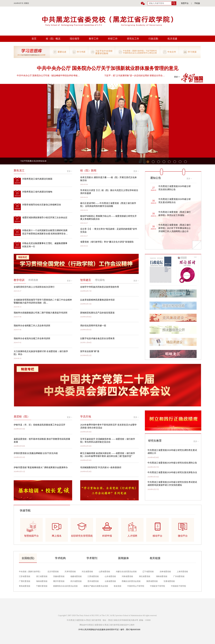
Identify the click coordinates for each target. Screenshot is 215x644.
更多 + (70, 171)
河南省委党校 (127, 576)
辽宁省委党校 (148, 572)
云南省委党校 (110, 581)
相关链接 (155, 558)
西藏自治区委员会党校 (131, 581)
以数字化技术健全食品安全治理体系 (97, 338)
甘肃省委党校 (169, 581)
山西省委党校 (104, 572)
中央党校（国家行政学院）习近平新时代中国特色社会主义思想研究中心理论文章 (140, 52)
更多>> (177, 77)
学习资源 (192, 52)
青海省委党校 (25, 586)
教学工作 (94, 39)
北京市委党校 (53, 572)
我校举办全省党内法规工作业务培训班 (32, 338)
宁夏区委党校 (42, 586)
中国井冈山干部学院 (136, 586)
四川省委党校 (76, 581)
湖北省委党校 (145, 576)
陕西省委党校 (152, 581)
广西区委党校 (25, 581)
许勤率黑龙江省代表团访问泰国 (37, 179)
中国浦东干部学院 (178, 586)
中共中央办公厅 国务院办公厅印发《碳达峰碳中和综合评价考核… (48, 76)
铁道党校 (118, 586)
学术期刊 (92, 558)
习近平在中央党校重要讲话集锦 (104, 52)
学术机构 (60, 558)
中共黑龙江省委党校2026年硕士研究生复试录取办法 (172, 472)
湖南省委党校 (162, 576)
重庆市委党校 (59, 581)
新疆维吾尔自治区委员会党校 (65, 586)
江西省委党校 (93, 576)
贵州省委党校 (93, 581)
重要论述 (62, 52)
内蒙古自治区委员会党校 (126, 572)
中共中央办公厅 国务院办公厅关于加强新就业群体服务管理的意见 (108, 68)
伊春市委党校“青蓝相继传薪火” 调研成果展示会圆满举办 (41, 467)
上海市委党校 (182, 572)
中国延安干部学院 (157, 586)
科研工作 (113, 39)
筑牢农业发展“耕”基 (90, 351)
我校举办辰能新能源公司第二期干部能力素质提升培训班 (41, 313)
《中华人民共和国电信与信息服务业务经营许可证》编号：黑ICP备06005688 (109, 630)
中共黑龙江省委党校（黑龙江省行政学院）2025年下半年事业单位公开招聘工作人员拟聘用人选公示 (175, 228)
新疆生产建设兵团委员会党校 (96, 586)
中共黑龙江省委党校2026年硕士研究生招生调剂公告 (172, 463)
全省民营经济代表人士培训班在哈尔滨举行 (34, 287)
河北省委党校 (87, 572)
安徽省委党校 (59, 576)
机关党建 (172, 39)
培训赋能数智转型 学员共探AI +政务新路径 (101, 467)
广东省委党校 (179, 576)
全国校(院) (28, 558)
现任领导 (75, 39)
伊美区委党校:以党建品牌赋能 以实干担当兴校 (36, 453)
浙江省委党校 (42, 576)
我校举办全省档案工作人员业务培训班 (32, 326)
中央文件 (172, 52)
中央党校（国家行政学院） (30, 572)
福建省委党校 (76, 576)
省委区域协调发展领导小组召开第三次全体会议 (45, 218)
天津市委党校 (70, 572)
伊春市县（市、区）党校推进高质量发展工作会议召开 (40, 425)
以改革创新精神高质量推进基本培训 (97, 300)
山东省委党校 (110, 576)
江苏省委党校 (25, 576)
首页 (34, 39)
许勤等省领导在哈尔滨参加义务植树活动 (42, 205)
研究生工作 (133, 39)
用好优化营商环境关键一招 (93, 326)
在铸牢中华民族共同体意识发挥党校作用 (100, 287)
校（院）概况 (53, 39)
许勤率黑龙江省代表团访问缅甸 (37, 192)
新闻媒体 (123, 558)
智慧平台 (185, 3)
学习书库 (81, 52)
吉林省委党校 (165, 572)
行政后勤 (153, 39)
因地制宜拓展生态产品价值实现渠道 (97, 313)
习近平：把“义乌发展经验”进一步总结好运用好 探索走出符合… (135, 76)
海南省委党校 (42, 581)
